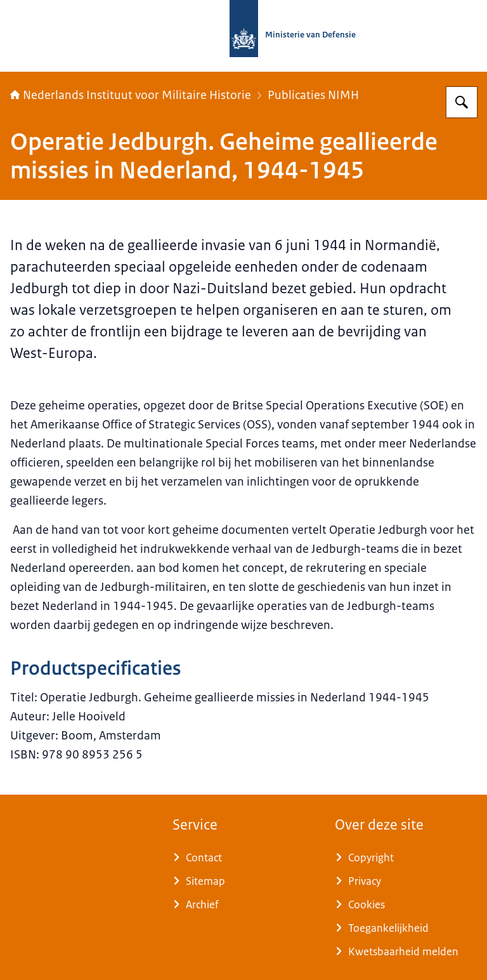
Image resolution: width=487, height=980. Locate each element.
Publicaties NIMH (313, 95)
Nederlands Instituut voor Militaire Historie (131, 95)
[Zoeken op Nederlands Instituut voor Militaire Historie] (462, 102)
